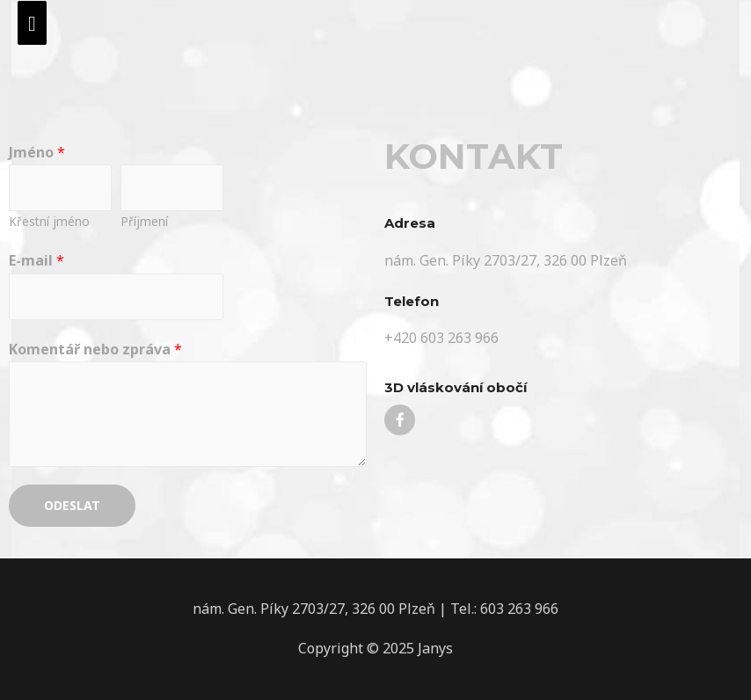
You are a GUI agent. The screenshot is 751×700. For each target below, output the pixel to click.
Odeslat (72, 505)
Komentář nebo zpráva (95, 349)
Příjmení (144, 221)
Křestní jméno (49, 221)
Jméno (37, 152)
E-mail (36, 260)
